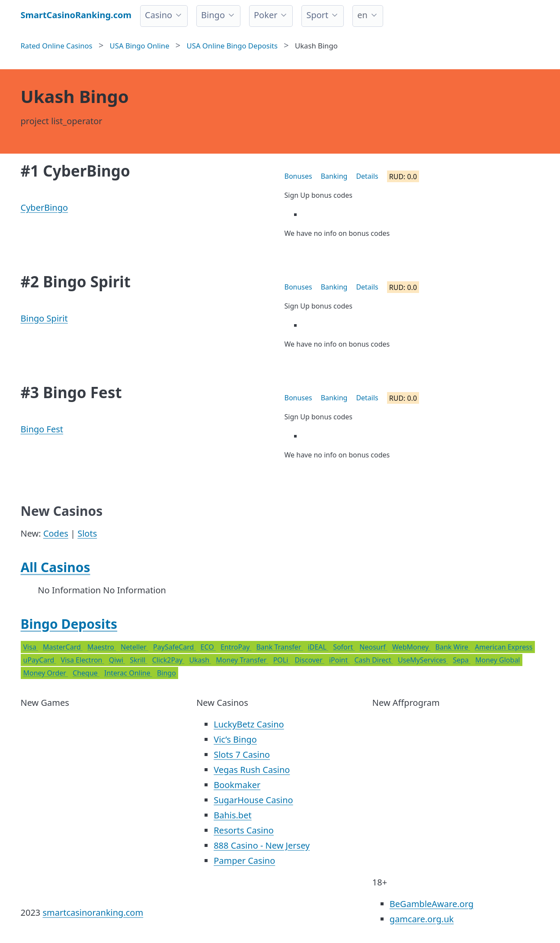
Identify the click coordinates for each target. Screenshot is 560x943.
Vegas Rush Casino (252, 770)
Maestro (102, 647)
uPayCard (40, 660)
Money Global (498, 660)
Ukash (200, 660)
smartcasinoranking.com (93, 912)
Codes (56, 533)
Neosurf (373, 647)
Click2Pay (168, 660)
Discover (309, 660)
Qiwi (117, 660)
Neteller (134, 647)
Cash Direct (374, 660)
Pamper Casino (244, 861)
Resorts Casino (244, 830)
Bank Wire (453, 647)
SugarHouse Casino (253, 800)
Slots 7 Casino (242, 755)
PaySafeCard (174, 647)
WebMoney (411, 647)
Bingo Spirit (44, 318)
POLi (282, 660)
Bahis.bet (232, 815)
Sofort (344, 647)
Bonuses (298, 176)
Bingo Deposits (69, 624)
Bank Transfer (279, 647)
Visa (31, 647)
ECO (208, 647)
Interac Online (128, 673)
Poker (266, 15)
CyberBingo (45, 208)
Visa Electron (83, 660)
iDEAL (318, 647)
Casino (158, 15)
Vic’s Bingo (235, 739)
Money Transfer (242, 660)
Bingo (213, 15)
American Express (504, 647)
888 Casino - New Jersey (262, 845)
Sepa (462, 660)
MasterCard (63, 647)
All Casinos (56, 567)
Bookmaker (237, 785)
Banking (334, 176)
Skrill (138, 660)
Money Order (46, 673)
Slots (87, 533)
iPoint (339, 660)
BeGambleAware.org (432, 904)
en (362, 15)
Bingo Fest (42, 429)
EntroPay (236, 647)
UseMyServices (423, 660)
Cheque (86, 673)
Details (367, 176)
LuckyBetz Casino (249, 724)
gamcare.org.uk (422, 919)
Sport (317, 15)
